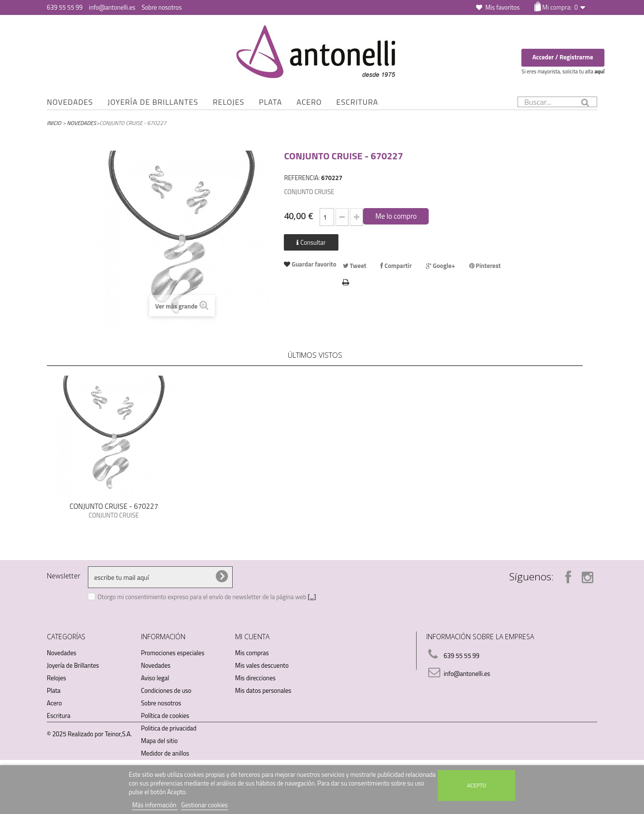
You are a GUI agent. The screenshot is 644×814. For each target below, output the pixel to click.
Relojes (229, 102)
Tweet (355, 266)
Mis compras (252, 653)
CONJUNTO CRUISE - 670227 (114, 506)
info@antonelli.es (112, 7)
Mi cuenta (252, 637)
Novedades (70, 102)
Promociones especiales (173, 653)
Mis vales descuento (262, 665)
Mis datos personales (263, 690)
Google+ (441, 266)
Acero (309, 102)
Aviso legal (155, 678)
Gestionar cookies (204, 805)
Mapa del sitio (159, 741)
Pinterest (485, 266)
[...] (312, 597)
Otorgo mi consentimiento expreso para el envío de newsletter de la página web (203, 597)
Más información (155, 805)
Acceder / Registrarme (563, 57)
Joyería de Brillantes (153, 102)
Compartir (396, 266)
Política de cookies (165, 716)
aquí (599, 71)
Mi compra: (560, 7)
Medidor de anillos (165, 753)
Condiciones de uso (166, 690)
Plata (270, 102)
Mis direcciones (255, 678)
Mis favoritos (502, 7)
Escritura (357, 102)
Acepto (477, 785)
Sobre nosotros (161, 7)
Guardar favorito (313, 264)
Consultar (311, 242)
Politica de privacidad (169, 728)
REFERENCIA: (302, 178)
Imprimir (346, 281)
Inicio (54, 123)
